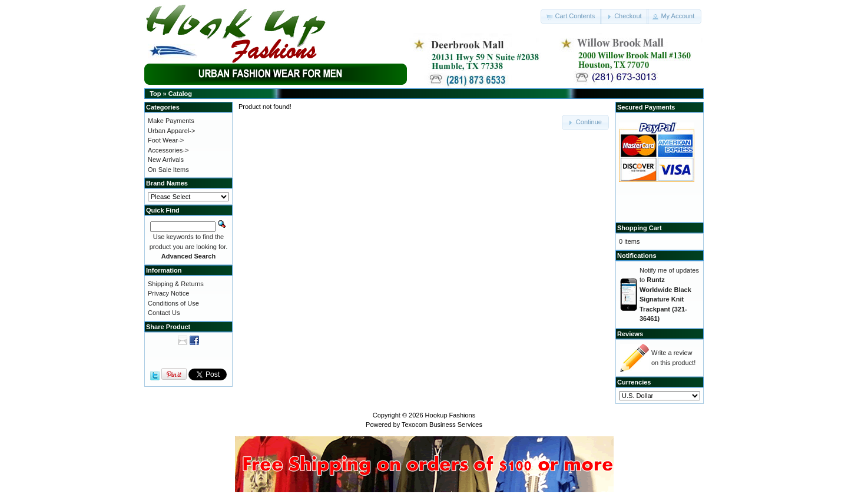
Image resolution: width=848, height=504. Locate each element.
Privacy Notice (168, 293)
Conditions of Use (173, 303)
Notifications (637, 256)
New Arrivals (166, 160)
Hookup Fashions (450, 415)
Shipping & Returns (176, 284)
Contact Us (164, 313)
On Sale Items (168, 170)
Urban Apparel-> (171, 131)
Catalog (180, 94)
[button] (571, 16)
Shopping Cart (640, 228)
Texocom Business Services (442, 425)
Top (155, 94)
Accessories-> (168, 150)
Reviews (630, 334)
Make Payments (171, 121)
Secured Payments (646, 107)
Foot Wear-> (166, 140)
